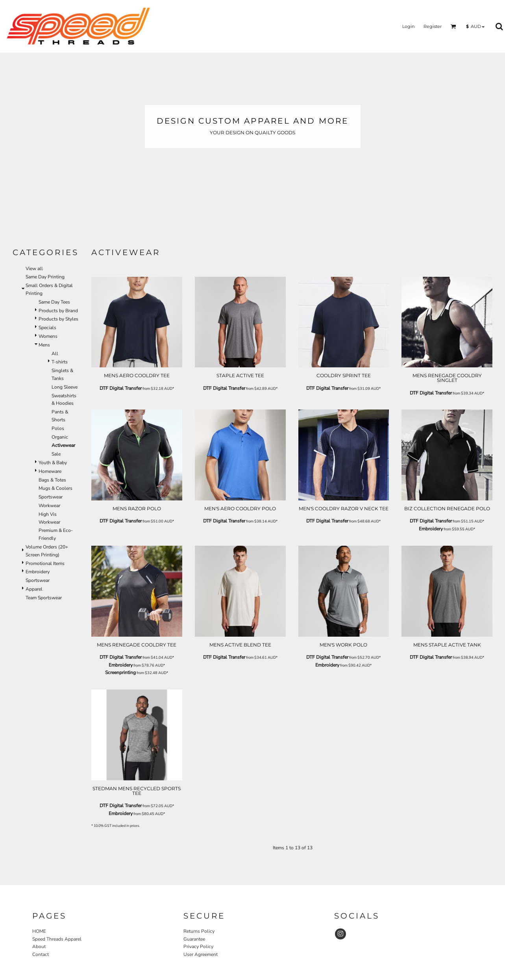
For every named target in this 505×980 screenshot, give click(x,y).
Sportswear (51, 497)
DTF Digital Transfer (121, 388)
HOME (39, 931)
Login (408, 26)
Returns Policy (199, 931)
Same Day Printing (45, 277)
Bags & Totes (52, 480)
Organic (60, 437)
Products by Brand (58, 311)
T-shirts (60, 362)
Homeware (50, 471)
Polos (58, 428)
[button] (453, 26)
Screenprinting (120, 672)
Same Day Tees (54, 302)
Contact (41, 954)
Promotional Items (45, 563)
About (39, 947)
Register (433, 26)
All (55, 354)
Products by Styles (58, 319)
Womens (48, 336)
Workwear (49, 506)
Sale (56, 454)
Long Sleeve (65, 387)
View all (34, 269)
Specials (47, 328)
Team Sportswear (44, 598)
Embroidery (38, 572)
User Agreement (201, 954)
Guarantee (194, 939)
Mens (44, 345)
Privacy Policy (198, 947)
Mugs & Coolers (55, 488)
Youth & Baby (53, 463)
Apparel (34, 589)
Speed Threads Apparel (57, 939)
